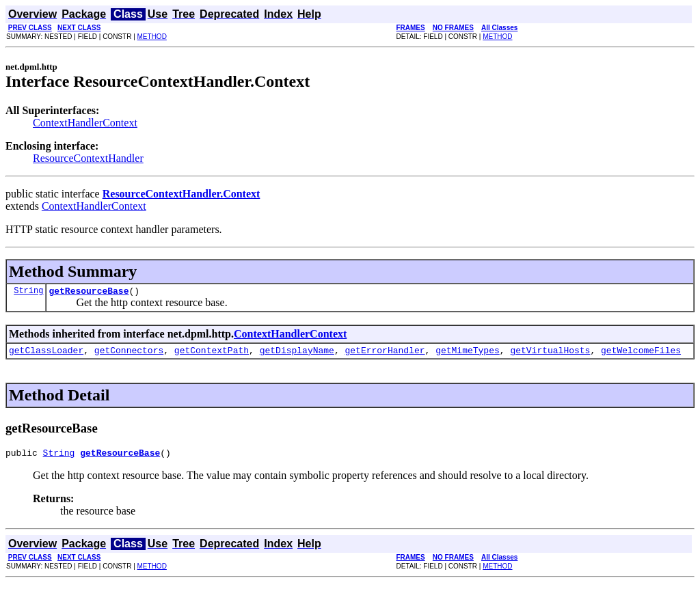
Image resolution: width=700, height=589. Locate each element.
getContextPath (212, 354)
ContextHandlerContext (85, 123)
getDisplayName (297, 354)
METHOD (152, 37)
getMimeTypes (468, 354)
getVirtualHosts (550, 354)
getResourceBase (89, 292)
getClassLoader (46, 354)
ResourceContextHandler (88, 158)
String (28, 292)
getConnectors (129, 354)
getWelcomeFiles (641, 354)
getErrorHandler (385, 354)
